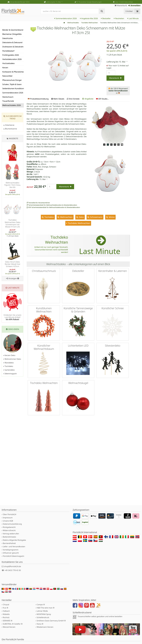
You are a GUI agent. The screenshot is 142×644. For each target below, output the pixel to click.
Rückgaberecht (9, 527)
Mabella (6, 614)
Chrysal (6, 604)
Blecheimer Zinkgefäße (12, 34)
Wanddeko (9, 363)
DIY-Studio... (102, 99)
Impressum (8, 518)
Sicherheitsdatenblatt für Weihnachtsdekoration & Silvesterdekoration (52, 205)
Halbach (6, 611)
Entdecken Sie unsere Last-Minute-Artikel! (12, 317)
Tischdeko (49, 217)
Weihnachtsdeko (73, 23)
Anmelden (134, 5)
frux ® (5, 608)
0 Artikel (129, 11)
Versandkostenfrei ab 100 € (20, 2)
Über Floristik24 (9, 514)
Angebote (88, 99)
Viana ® (40, 624)
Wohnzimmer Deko (12, 359)
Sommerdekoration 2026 (66, 18)
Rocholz (6, 617)
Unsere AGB (8, 521)
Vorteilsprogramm (11, 550)
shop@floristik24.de (13, 566)
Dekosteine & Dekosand (12, 42)
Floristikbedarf (8, 51)
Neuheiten (119, 18)
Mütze (111, 217)
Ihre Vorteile (73, 99)
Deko (81, 217)
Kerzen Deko (9, 355)
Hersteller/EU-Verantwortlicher (38, 203)
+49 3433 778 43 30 (13, 570)
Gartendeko (9, 370)
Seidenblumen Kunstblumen (13, 88)
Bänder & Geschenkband (13, 30)
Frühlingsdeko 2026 (11, 55)
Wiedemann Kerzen (45, 627)
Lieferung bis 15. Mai (54, 2)
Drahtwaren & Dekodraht (13, 47)
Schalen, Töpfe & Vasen (12, 84)
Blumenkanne (10, 129)
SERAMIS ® (8, 621)
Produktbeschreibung (38, 99)
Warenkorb (121, 5)
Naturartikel (7, 76)
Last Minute (133, 18)
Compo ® (41, 604)
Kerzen (5, 68)
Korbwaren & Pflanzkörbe (13, 72)
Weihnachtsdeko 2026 (12, 105)
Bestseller (106, 18)
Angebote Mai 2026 (89, 18)
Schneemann (96, 217)
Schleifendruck (43, 617)
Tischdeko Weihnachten (89, 23)
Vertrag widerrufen (11, 534)
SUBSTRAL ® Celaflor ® (13, 624)
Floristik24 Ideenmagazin (13, 556)
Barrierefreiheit (9, 543)
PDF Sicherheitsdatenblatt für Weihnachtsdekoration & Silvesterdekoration (53, 207)
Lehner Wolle (42, 611)
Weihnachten (66, 217)
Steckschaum (8, 97)
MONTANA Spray (44, 614)
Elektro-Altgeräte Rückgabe (14, 540)
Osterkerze (9, 125)
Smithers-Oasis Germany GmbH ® (51, 621)
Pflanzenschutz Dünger (12, 80)
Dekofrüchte (8, 38)
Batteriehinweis (9, 537)
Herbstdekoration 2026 (12, 59)
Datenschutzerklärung (12, 524)
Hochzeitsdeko (8, 63)
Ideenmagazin (10, 374)
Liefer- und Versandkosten (14, 546)
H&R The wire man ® (46, 608)
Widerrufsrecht (9, 530)
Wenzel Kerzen (9, 627)
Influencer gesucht (11, 553)
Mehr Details (58, 99)
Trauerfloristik (8, 101)
